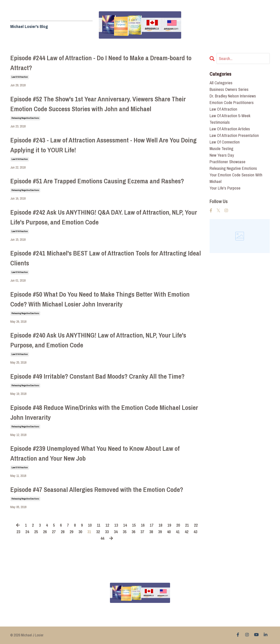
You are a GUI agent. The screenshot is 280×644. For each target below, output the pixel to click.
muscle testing (221, 149)
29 (71, 532)
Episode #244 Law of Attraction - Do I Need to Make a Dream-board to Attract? (101, 63)
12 (107, 525)
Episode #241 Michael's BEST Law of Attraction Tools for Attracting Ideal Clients (106, 258)
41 (178, 532)
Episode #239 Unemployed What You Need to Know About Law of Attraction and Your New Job (95, 453)
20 (178, 525)
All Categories (221, 83)
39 (160, 532)
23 (18, 532)
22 (196, 525)
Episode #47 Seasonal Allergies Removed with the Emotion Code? (97, 490)
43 (195, 532)
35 (125, 532)
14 (125, 525)
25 (36, 532)
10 (90, 525)
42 (187, 532)
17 (152, 525)
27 (54, 532)
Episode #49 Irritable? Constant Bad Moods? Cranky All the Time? (97, 376)
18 (160, 525)
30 (80, 532)
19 (169, 525)
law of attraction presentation (234, 135)
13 (116, 525)
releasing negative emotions (25, 118)
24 (27, 532)
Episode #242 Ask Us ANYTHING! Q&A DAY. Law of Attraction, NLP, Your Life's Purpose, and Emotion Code (104, 217)
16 (143, 525)
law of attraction (20, 77)
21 (187, 525)
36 (133, 532)
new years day (222, 155)
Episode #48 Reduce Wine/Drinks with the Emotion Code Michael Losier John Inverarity (104, 412)
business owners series (229, 89)
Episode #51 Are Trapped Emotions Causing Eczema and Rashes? (97, 181)
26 (45, 532)
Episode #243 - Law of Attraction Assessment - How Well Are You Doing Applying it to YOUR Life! (103, 145)
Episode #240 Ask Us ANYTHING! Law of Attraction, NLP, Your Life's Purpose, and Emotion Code (98, 340)
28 (63, 532)
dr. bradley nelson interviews (233, 96)
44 (102, 538)
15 (134, 525)
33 (107, 532)
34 (116, 532)
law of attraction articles (230, 129)
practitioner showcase (227, 162)
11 (99, 525)
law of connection (225, 142)
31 (89, 532)
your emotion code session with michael (236, 178)
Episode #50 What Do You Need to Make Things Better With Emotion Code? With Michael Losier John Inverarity (100, 299)
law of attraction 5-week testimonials (230, 119)
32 (98, 532)
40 (169, 532)
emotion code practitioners (232, 102)
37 (142, 532)
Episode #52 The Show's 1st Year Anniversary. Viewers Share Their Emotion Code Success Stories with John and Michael (98, 104)
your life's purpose (225, 188)
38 (151, 532)
